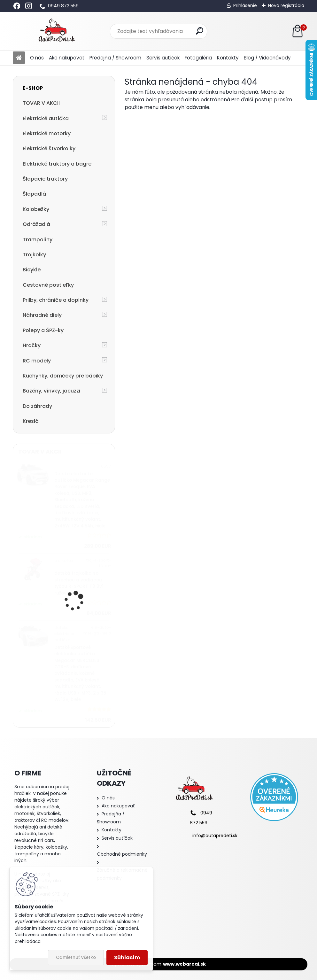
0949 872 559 (63, 6)
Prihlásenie (245, 5)
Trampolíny (38, 240)
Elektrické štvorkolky (49, 148)
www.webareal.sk (184, 964)
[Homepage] (19, 58)
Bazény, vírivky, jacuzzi (51, 391)
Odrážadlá (36, 224)
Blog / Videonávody (267, 58)
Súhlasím (127, 957)
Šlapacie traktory (45, 179)
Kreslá (31, 421)
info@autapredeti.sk (215, 836)
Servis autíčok (163, 58)
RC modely (37, 361)
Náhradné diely (42, 315)
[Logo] (57, 31)
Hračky (32, 345)
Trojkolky (34, 255)
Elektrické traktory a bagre (57, 164)
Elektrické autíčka (46, 118)
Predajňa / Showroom (115, 58)
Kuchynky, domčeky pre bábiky (63, 376)
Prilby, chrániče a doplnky (56, 300)
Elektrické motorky (47, 133)
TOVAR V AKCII (41, 103)
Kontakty (228, 58)
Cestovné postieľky (48, 285)
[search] (200, 31)
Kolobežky (36, 209)
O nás (37, 58)
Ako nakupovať (67, 58)
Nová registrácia (286, 5)
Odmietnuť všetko (76, 957)
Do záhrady (37, 406)
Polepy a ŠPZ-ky (43, 330)
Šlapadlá (34, 194)
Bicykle (32, 270)
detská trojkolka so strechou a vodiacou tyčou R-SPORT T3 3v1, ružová (79, 583)
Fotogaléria (198, 58)
